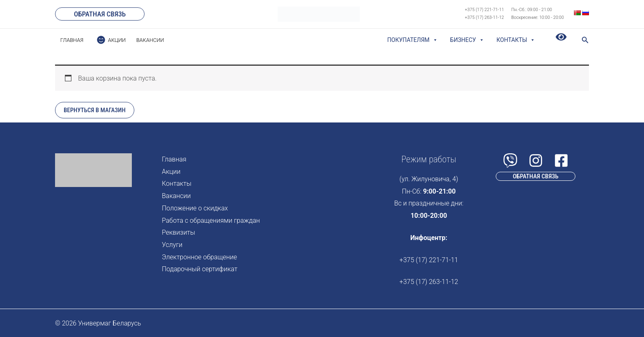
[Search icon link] (585, 41)
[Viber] (510, 160)
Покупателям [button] (413, 40)
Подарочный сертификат (200, 269)
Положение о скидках (195, 208)
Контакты (516, 40)
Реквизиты (178, 232)
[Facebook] (561, 160)
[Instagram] (536, 160)
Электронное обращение (199, 257)
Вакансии (176, 196)
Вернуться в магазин (95, 110)
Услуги (172, 245)
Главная (174, 159)
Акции (171, 172)
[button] (100, 14)
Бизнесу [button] (467, 40)
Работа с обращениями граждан (211, 220)
